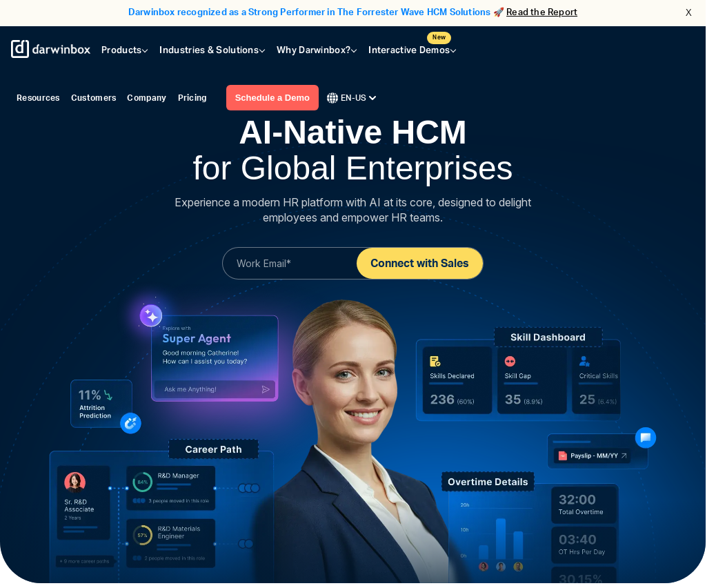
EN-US (351, 98)
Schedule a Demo (272, 98)
